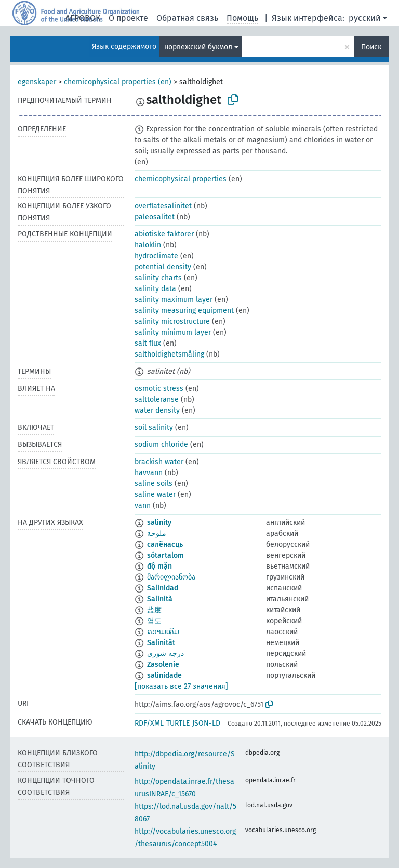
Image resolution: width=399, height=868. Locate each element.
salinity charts (158, 278)
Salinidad (163, 588)
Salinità (160, 599)
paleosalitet (155, 217)
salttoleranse (157, 399)
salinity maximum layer (174, 300)
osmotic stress (159, 389)
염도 (154, 621)
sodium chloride (161, 445)
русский (365, 18)
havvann (149, 473)
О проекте (128, 18)
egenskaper (37, 82)
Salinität (161, 643)
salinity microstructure (172, 321)
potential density (163, 267)
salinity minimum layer (173, 332)
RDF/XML (149, 723)
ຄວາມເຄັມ (163, 632)
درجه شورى (165, 654)
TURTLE (178, 723)
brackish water (159, 462)
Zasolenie (163, 665)
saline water (155, 495)
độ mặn (159, 566)
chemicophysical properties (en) (118, 82)
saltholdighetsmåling (169, 354)
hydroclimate (156, 256)
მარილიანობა (171, 577)
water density (157, 410)
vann (143, 505)
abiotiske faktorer (164, 234)
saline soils (154, 484)
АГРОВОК (83, 18)
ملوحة (157, 534)
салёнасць (165, 544)
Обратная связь (187, 18)
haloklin (148, 245)
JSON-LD (206, 723)
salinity (159, 523)
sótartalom (165, 555)
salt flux (148, 343)
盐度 (154, 610)
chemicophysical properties (181, 179)
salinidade (164, 675)
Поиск (371, 47)
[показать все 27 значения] (181, 686)
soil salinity (154, 428)
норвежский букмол (198, 47)
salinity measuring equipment (184, 311)
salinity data (155, 289)
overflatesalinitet (163, 206)
